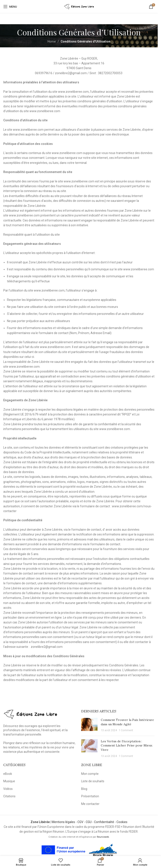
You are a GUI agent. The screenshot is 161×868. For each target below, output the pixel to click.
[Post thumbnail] (89, 725)
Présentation (90, 796)
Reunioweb (103, 837)
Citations (9, 796)
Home (52, 41)
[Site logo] (79, 6)
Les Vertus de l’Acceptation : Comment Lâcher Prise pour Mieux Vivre (127, 745)
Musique (9, 781)
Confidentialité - (105, 822)
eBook (8, 774)
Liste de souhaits (93, 781)
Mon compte (90, 774)
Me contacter (90, 804)
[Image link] (31, 714)
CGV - (82, 822)
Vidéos (8, 789)
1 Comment (126, 730)
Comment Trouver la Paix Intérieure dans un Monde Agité (127, 722)
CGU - (90, 822)
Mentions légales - (65, 822)
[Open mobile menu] (10, 7)
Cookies (122, 822)
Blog (84, 789)
